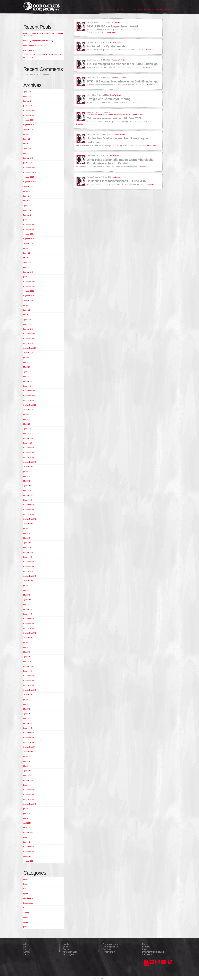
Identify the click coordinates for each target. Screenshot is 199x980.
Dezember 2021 (29, 334)
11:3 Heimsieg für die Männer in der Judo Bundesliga (122, 64)
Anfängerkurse (70, 952)
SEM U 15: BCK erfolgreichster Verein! (112, 26)
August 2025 (28, 130)
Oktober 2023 (28, 234)
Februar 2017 (28, 609)
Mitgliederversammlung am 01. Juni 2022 (114, 118)
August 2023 (28, 244)
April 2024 (27, 206)
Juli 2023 (26, 248)
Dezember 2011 (29, 847)
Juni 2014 (27, 761)
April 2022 (27, 320)
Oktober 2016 (28, 628)
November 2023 (29, 229)
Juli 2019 (26, 472)
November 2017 (29, 566)
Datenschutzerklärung (153, 952)
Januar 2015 (28, 728)
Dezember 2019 (29, 448)
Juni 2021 (27, 362)
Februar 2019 (28, 495)
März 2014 (27, 776)
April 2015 (27, 714)
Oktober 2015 (28, 685)
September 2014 (30, 747)
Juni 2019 (27, 476)
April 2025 (27, 148)
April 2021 (27, 372)
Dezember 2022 (29, 282)
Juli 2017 (26, 586)
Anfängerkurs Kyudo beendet (106, 46)
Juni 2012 (27, 842)
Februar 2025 (28, 158)
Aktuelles (117, 22)
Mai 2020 (27, 424)
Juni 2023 (27, 253)
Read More (112, 32)
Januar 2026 (28, 106)
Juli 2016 (26, 642)
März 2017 (27, 604)
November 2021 (29, 338)
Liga (125, 60)
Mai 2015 (27, 709)
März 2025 (27, 153)
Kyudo (119, 42)
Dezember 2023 (29, 224)
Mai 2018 (27, 538)
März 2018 (27, 548)
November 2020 (29, 396)
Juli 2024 (26, 191)
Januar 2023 (28, 277)
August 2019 (28, 467)
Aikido (142, 114)
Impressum (148, 954)
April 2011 (27, 856)
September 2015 (30, 690)
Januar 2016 (28, 671)
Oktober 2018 (28, 514)
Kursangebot (128, 114)
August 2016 (28, 638)
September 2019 (30, 462)
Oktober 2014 (28, 742)
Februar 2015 (28, 723)
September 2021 (30, 348)
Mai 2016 (27, 652)
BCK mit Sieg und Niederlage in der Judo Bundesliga (122, 81)
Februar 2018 (28, 552)
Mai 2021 (27, 367)
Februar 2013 (28, 832)
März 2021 (27, 376)
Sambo (26, 912)
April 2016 (27, 657)
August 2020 (28, 410)
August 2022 (28, 300)
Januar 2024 (28, 220)
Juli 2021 (26, 358)
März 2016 (27, 662)
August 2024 (28, 186)
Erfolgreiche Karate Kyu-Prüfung (109, 99)
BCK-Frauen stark (30, 50)
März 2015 (27, 718)
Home (145, 944)
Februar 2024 (28, 215)
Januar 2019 (28, 500)
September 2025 (30, 125)
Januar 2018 (28, 557)
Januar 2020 (28, 443)
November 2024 (29, 172)
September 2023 (30, 239)
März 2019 (27, 490)
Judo (122, 22)
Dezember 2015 (29, 676)
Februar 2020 (28, 438)
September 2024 (30, 182)
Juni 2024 (27, 196)
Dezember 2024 (29, 168)
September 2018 (30, 519)
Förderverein (109, 952)
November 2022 (29, 286)
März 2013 (27, 828)
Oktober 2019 (28, 457)
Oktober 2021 (28, 343)
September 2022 (30, 296)
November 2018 (29, 510)
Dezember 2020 (29, 391)
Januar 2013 (28, 837)
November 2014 (29, 738)
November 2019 (29, 452)
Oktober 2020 (28, 400)
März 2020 (27, 434)
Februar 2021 (28, 381)
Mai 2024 (27, 201)
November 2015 (29, 680)
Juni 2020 (27, 419)
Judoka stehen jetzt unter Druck (35, 45)
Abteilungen (118, 114)
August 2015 (28, 695)
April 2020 (27, 429)
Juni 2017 (27, 590)
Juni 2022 (27, 310)
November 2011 (29, 852)
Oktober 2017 (28, 571)
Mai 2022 (27, 315)
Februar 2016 (28, 666)
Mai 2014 (27, 766)
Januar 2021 (28, 386)
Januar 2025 (28, 163)
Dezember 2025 (29, 110)
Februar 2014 (28, 780)
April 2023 (27, 262)
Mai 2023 (27, 258)
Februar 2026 (28, 101)
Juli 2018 (26, 528)
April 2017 (27, 600)
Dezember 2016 (29, 619)
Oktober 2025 (28, 120)
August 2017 (28, 581)
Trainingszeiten (110, 944)
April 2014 (27, 771)
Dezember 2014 (29, 733)
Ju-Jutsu (94, 114)
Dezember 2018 (29, 505)
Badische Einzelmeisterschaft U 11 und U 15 (116, 181)
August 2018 (28, 524)
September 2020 (30, 405)
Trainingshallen (110, 947)
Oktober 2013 (28, 799)
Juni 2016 (27, 647)
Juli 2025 (26, 134)
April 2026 (27, 92)
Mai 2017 (27, 595)
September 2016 (30, 633)
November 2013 (29, 794)
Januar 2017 (28, 614)
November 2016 (29, 624)
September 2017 (30, 576)
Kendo (105, 114)
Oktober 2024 (28, 177)
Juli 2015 (26, 700)
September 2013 (30, 804)
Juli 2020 (26, 414)
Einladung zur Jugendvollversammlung (38, 41)
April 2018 (27, 543)
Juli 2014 (26, 756)
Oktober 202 (28, 861)
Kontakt (146, 947)
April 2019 (27, 486)
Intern (145, 949)
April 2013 (27, 823)
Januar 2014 (28, 785)
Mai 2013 (27, 818)
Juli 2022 (26, 305)
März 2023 (27, 267)
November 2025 (29, 115)
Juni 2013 (27, 814)
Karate (119, 95)
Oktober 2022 (28, 291)
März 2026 (27, 96)
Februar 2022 (28, 329)
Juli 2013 (26, 809)
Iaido (65, 947)
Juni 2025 (27, 139)
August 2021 (28, 353)
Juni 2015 (27, 704)
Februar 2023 (28, 272)
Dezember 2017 (29, 562)
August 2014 (28, 752)
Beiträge (107, 949)
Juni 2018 (27, 533)
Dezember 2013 (29, 790)
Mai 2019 (27, 481)
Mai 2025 (27, 144)
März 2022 (27, 324)
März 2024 (27, 210)
